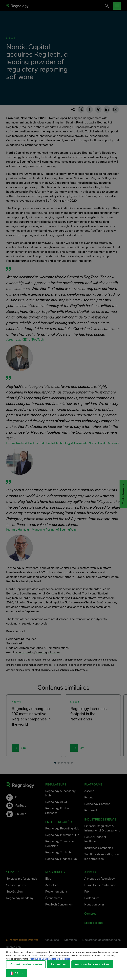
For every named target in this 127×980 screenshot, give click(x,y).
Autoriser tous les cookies (28, 975)
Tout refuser (61, 966)
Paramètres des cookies (27, 966)
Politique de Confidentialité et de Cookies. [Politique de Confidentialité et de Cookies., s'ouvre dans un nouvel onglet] (66, 960)
